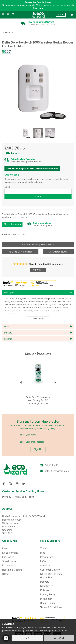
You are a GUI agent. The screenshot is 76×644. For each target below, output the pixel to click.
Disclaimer (46, 599)
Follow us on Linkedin (24, 484)
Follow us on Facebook (4, 484)
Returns (45, 590)
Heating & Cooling (12, 570)
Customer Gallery (50, 570)
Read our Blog (10, 484)
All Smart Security (58, 252)
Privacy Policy (48, 594)
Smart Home (9, 561)
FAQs (43, 561)
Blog (43, 553)
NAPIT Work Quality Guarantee (51, 576)
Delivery (45, 582)
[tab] (38, 292)
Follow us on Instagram (17, 484)
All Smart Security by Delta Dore (38, 245)
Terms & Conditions (51, 607)
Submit (38, 197)
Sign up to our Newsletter (38, 424)
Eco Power (8, 557)
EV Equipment (10, 553)
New (5, 548)
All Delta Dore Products (20, 252)
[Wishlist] (13, 14)
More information (12, 224)
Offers (6, 574)
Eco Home (8, 565)
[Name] (38, 435)
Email (7, 187)
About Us (45, 565)
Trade (61, 15)
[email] (38, 442)
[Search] (8, 15)
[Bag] (72, 14)
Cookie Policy (48, 603)
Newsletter (46, 586)
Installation (47, 557)
